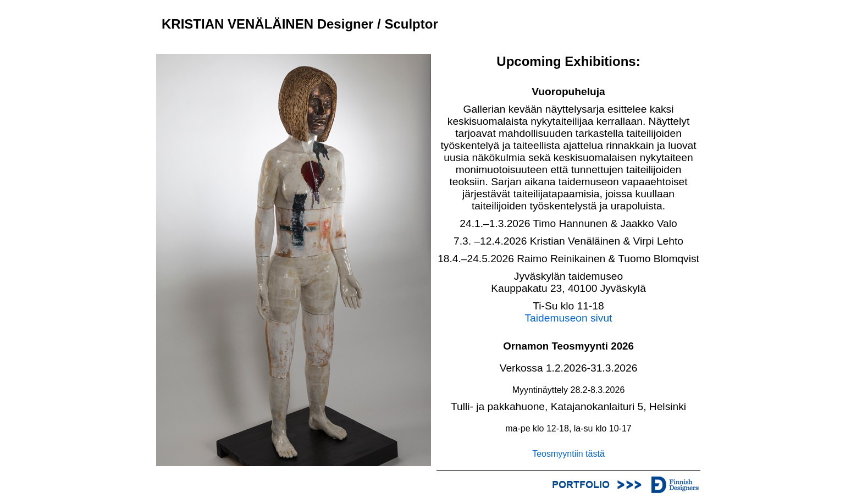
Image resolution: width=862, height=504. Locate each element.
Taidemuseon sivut (569, 318)
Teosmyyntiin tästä (568, 454)
